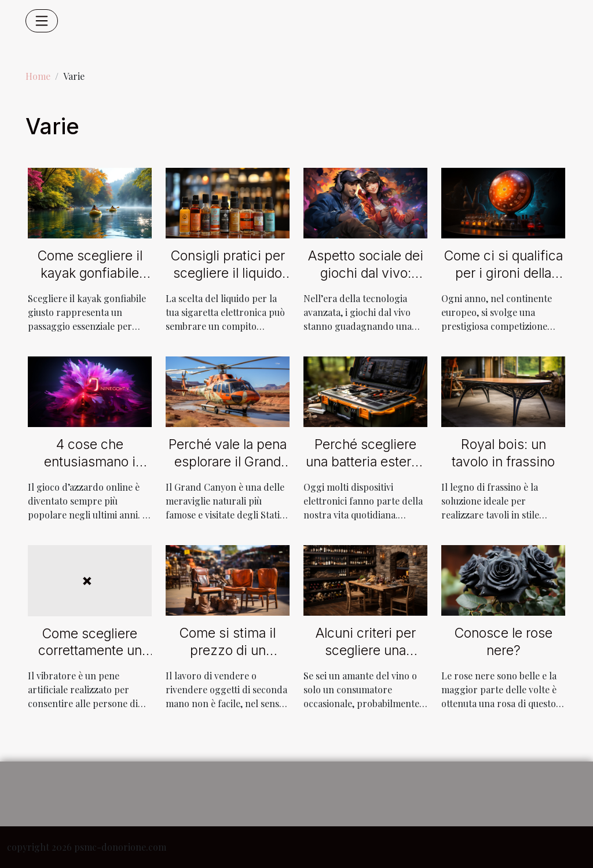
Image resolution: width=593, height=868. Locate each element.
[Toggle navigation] (42, 21)
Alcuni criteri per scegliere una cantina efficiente (366, 650)
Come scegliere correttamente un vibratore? (90, 651)
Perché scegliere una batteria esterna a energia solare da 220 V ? (366, 470)
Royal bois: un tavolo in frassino (503, 453)
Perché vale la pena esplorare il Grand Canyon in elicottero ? (228, 470)
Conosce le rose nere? (504, 642)
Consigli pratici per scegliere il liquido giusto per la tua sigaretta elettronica (228, 282)
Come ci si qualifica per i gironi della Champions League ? (504, 282)
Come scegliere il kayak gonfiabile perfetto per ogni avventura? (90, 282)
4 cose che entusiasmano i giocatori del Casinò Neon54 (90, 470)
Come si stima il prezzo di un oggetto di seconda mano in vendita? (228, 659)
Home (38, 76)
